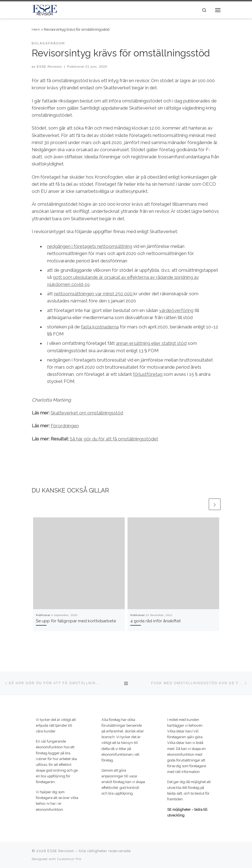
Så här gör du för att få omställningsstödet (114, 439)
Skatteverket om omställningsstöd (87, 413)
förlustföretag (148, 374)
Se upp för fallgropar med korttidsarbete (76, 621)
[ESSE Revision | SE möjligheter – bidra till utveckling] (45, 9)
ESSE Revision (49, 66)
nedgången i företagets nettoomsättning (90, 246)
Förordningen (65, 426)
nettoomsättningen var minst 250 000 (94, 294)
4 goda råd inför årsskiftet (156, 621)
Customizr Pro (69, 859)
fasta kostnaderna (100, 327)
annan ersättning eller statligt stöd (151, 343)
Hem (36, 29)
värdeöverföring (176, 310)
